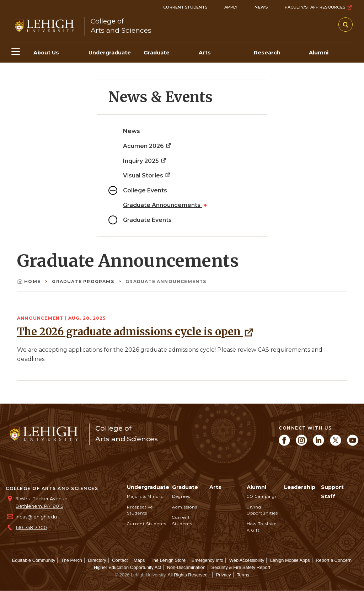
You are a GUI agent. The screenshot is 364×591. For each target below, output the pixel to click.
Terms (243, 575)
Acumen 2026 (147, 146)
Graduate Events (147, 220)
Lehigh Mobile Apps (290, 560)
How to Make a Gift (262, 527)
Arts (215, 487)
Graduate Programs (84, 281)
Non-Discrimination (186, 567)
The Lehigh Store (168, 560)
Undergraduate (148, 487)
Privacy (224, 575)
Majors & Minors (145, 496)
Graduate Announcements (162, 205)
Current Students (185, 7)
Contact (120, 560)
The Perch (72, 560)
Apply (231, 7)
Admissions (185, 507)
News (261, 7)
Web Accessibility (247, 560)
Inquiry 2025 (145, 161)
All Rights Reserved (188, 575)
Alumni (256, 487)
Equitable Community (34, 560)
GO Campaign (262, 496)
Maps (139, 560)
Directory (97, 560)
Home (30, 281)
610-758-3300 (31, 528)
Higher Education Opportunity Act (127, 567)
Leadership (300, 487)
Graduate (185, 487)
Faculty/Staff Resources (319, 7)
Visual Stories (147, 175)
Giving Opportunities (262, 510)
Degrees (181, 496)
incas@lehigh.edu (36, 517)
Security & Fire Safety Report (241, 567)
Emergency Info (208, 560)
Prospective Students (140, 510)
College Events (145, 190)
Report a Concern (334, 560)
